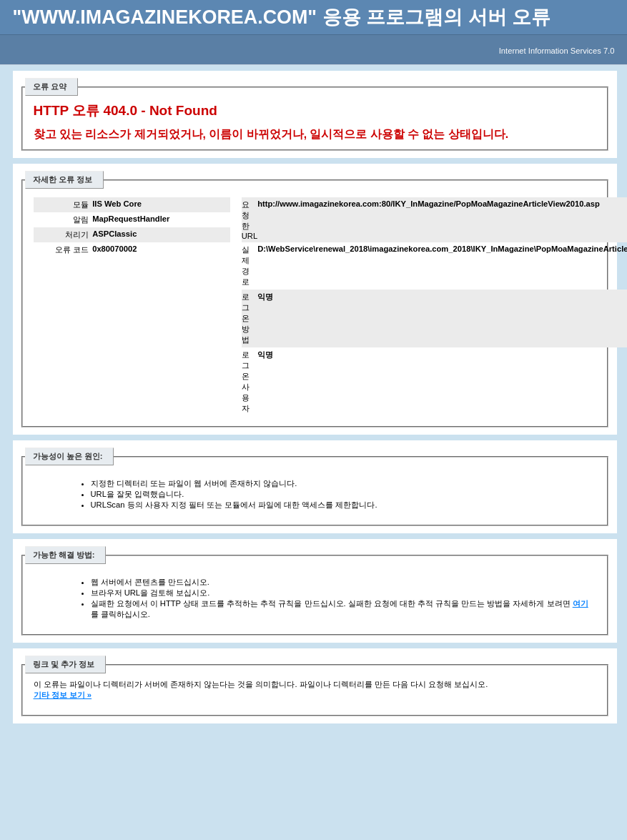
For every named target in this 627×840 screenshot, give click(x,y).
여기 (581, 603)
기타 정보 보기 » (63, 695)
